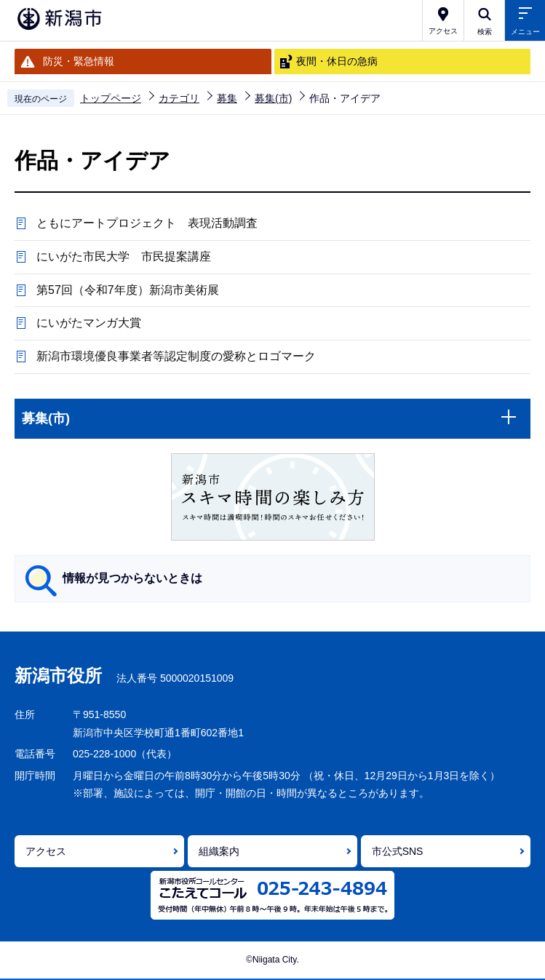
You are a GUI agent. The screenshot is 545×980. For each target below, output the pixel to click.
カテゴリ (179, 98)
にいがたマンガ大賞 (89, 323)
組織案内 (219, 851)
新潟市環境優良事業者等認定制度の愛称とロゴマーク (176, 356)
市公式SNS (398, 851)
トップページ (111, 98)
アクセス (46, 851)
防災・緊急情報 (79, 61)
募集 (227, 98)
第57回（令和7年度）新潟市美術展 (128, 290)
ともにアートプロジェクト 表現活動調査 (147, 223)
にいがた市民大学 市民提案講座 (124, 256)
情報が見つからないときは (132, 578)
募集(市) (273, 98)
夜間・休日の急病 (337, 61)
